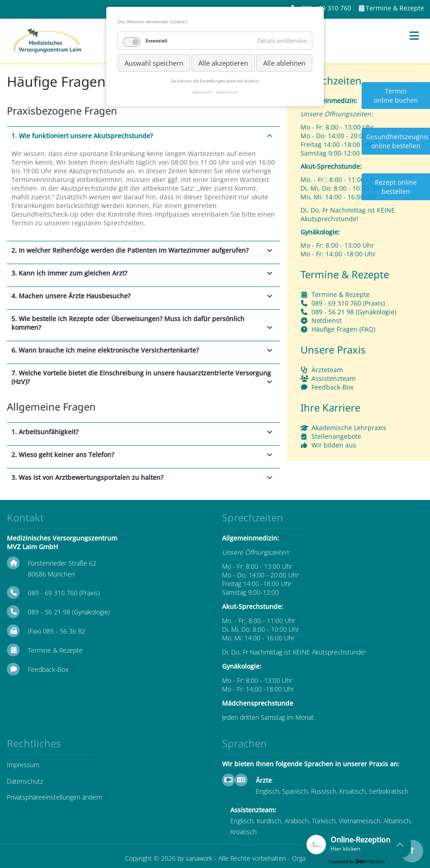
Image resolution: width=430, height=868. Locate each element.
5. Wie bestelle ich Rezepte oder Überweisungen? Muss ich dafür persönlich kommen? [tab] (128, 323)
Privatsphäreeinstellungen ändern (54, 797)
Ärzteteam (327, 370)
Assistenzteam (334, 378)
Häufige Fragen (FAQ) (343, 329)
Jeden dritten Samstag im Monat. (269, 717)
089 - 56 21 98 (333, 312)
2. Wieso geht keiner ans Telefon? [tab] (63, 455)
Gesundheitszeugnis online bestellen (397, 141)
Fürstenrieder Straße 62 (62, 563)
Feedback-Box (332, 387)
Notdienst (326, 320)
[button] (357, 845)
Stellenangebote (336, 436)
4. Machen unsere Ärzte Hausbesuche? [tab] (71, 296)
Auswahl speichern (154, 63)
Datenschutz (25, 781)
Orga (299, 858)
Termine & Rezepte (395, 8)
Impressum (23, 765)
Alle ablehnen (284, 63)
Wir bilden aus (334, 445)
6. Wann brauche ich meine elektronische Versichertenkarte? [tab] (105, 350)
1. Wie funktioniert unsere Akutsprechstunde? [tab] (82, 136)
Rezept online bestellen (396, 187)
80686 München (51, 574)
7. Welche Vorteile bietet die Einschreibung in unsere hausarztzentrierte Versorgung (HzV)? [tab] (141, 377)
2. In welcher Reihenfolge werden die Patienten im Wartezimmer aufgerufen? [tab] (130, 250)
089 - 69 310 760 (326, 8)
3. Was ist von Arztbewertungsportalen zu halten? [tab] (87, 477)
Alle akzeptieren (223, 63)
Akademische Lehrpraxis (349, 428)
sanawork (199, 858)
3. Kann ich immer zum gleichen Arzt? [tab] (69, 273)
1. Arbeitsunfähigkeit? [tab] (45, 432)
